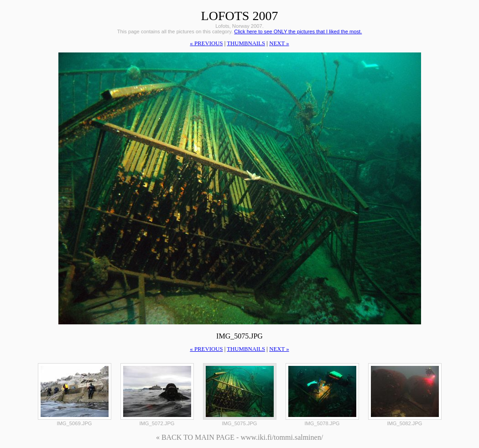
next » (279, 43)
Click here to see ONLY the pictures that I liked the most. (298, 31)
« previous (206, 43)
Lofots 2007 (240, 16)
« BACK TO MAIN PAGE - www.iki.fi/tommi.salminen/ (239, 437)
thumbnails (246, 43)
